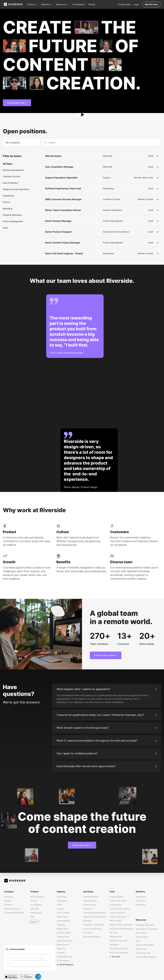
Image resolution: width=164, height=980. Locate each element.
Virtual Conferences (92, 929)
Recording (62, 897)
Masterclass (141, 949)
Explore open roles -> (17, 103)
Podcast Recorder (118, 901)
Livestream (62, 901)
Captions (61, 925)
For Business (79, 4)
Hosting (60, 909)
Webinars (87, 921)
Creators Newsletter (145, 945)
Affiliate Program (12, 909)
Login (136, 4)
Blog (138, 941)
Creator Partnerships (14, 913)
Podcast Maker (116, 897)
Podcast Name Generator (121, 925)
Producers (140, 901)
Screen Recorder (117, 913)
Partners (8, 905)
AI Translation (63, 961)
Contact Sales (124, 4)
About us (9, 897)
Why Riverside (37, 897)
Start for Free (151, 4)
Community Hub (143, 953)
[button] (33, 4)
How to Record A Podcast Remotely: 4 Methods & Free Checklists (26, 962)
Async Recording (65, 941)
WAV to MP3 (115, 921)
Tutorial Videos (90, 901)
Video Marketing (91, 897)
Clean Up (61, 949)
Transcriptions (63, 921)
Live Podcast (115, 905)
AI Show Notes (64, 933)
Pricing (92, 4)
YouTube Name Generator (121, 929)
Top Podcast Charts (119, 949)
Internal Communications (95, 917)
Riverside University (145, 925)
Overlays (61, 953)
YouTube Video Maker (120, 909)
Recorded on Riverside (146, 929)
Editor (60, 905)
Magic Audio (63, 929)
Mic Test (113, 933)
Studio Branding (64, 957)
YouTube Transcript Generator (118, 943)
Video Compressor (118, 917)
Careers (8, 901)
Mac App (35, 909)
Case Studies (142, 937)
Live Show (88, 933)
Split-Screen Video (92, 937)
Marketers (140, 905)
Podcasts (87, 909)
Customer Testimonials (94, 925)
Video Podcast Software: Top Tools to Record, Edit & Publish (28, 967)
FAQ (32, 917)
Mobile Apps (36, 913)
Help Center (141, 933)
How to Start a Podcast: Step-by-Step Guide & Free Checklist (28, 954)
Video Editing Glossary (146, 957)
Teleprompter (63, 937)
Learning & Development (95, 913)
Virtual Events (89, 905)
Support (34, 922)
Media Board (63, 945)
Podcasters (141, 897)
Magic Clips (62, 917)
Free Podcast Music (119, 953)
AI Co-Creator (63, 913)
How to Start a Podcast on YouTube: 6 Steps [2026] (25, 958)
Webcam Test (116, 937)
